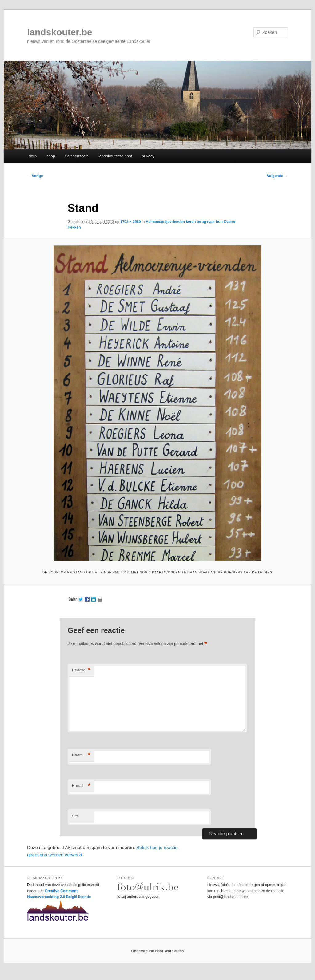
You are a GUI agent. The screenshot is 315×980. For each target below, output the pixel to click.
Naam (81, 755)
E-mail (81, 786)
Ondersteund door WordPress (157, 951)
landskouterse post (115, 156)
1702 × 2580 (131, 222)
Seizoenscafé (77, 156)
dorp (33, 156)
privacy (148, 156)
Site (75, 816)
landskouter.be (60, 32)
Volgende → (277, 176)
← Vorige (35, 176)
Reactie (81, 670)
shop (51, 156)
